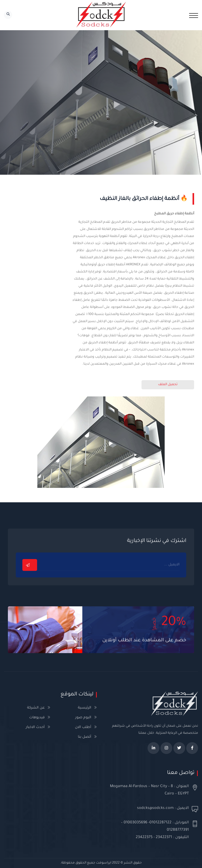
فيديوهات (37, 718)
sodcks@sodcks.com (155, 808)
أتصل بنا (85, 737)
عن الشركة (36, 708)
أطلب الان (83, 727)
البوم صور (83, 718)
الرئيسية (85, 708)
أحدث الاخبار (35, 727)
